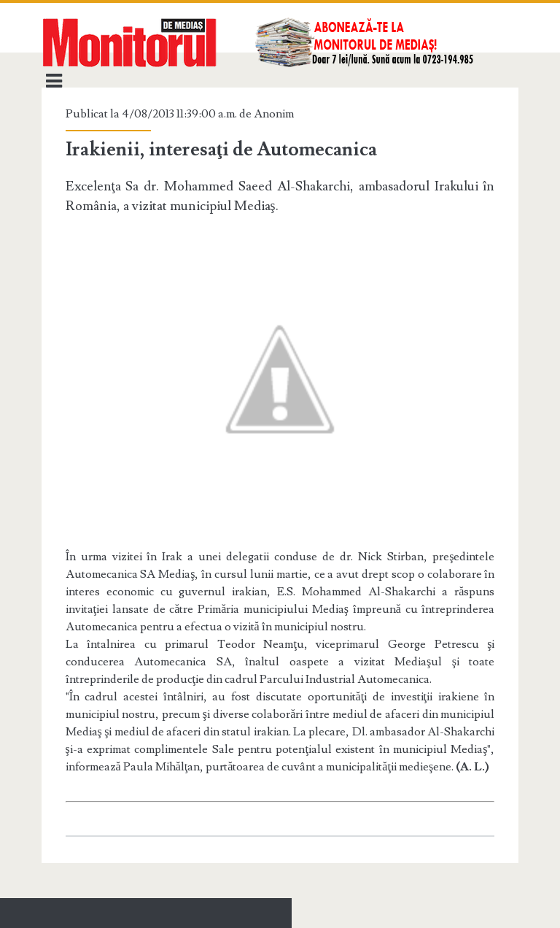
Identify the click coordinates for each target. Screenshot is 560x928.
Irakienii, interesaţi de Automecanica (222, 150)
